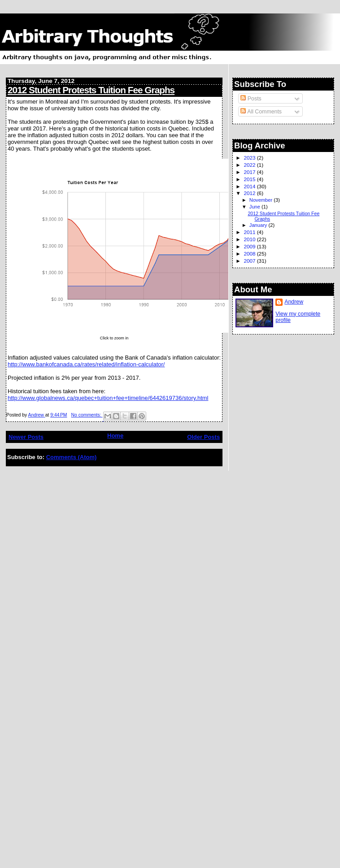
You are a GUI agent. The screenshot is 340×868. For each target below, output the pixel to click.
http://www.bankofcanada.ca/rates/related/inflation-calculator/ (86, 364)
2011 (250, 232)
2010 (250, 239)
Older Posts (203, 437)
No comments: (87, 415)
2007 (250, 261)
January (259, 225)
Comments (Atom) (72, 457)
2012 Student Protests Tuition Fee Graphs (91, 90)
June (255, 207)
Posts (251, 99)
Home (115, 436)
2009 (250, 246)
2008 (250, 254)
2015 (250, 179)
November (262, 200)
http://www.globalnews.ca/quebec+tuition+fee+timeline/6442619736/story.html (108, 398)
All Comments (261, 112)
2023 (250, 158)
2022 (250, 165)
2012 (250, 193)
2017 (250, 172)
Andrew (294, 302)
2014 (250, 186)
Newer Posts (26, 437)
